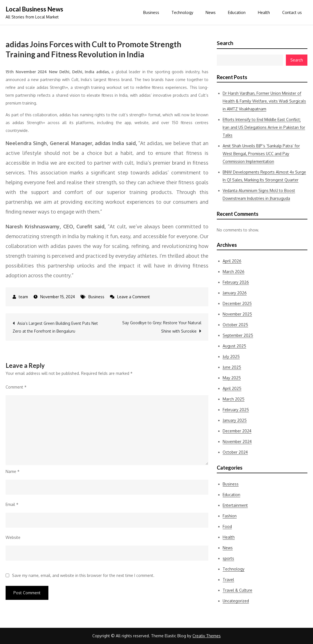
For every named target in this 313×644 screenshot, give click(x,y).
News (211, 12)
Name (13, 471)
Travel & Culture (237, 590)
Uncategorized (236, 601)
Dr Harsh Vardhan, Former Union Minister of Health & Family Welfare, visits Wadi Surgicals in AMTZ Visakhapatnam (264, 101)
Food (227, 526)
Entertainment (235, 505)
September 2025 (238, 335)
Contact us (292, 12)
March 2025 (234, 399)
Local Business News (34, 9)
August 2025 (234, 346)
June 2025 (232, 367)
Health (264, 12)
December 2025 (237, 303)
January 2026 (235, 293)
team (23, 297)
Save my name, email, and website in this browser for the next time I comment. (83, 576)
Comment (16, 387)
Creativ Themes (207, 636)
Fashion (230, 516)
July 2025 (231, 357)
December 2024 (237, 431)
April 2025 (232, 388)
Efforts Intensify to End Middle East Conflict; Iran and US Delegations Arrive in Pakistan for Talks (264, 127)
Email (12, 504)
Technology (182, 12)
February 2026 (236, 282)
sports (228, 558)
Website (13, 537)
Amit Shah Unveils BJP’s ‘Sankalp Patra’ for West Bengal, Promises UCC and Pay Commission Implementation (261, 154)
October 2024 (235, 452)
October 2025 (235, 325)
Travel (228, 580)
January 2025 (235, 420)
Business (151, 12)
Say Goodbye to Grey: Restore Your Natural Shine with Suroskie (162, 327)
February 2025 (236, 410)
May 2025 (232, 378)
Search (225, 43)
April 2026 (232, 261)
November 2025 (237, 314)
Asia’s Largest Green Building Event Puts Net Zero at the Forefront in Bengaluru (55, 327)
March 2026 (234, 272)
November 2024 (237, 441)
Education (237, 12)
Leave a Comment (134, 297)
